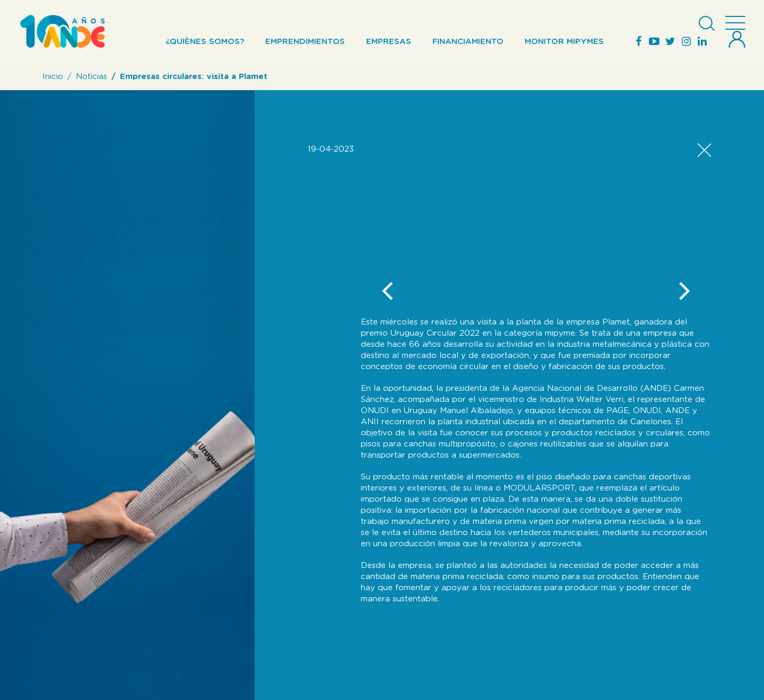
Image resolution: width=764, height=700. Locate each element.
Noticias (92, 77)
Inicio (53, 77)
